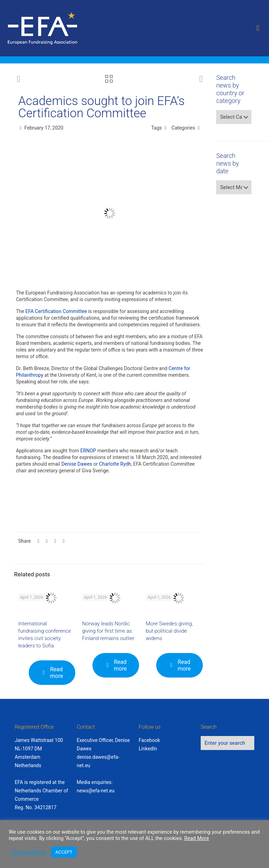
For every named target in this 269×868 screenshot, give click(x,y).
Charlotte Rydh (115, 464)
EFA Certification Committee (56, 311)
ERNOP (88, 451)
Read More (196, 838)
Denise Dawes (77, 464)
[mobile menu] (258, 28)
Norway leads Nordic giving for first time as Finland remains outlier (108, 631)
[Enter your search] (227, 743)
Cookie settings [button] (28, 852)
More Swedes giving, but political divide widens (169, 631)
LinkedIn (148, 749)
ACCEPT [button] (64, 852)
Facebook (149, 740)
